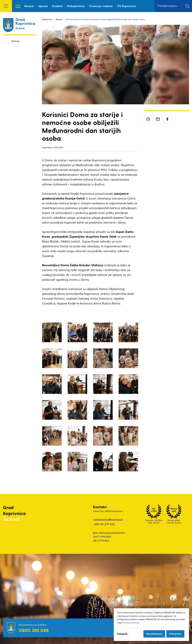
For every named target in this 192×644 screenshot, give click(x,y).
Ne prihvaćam (154, 634)
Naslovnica (18, 6)
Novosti (29, 6)
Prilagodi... (123, 634)
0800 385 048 (34, 630)
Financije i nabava (101, 6)
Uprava (43, 6)
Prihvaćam (175, 634)
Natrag (15, 41)
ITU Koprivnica (126, 6)
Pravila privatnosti (131, 623)
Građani (57, 6)
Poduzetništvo (76, 6)
